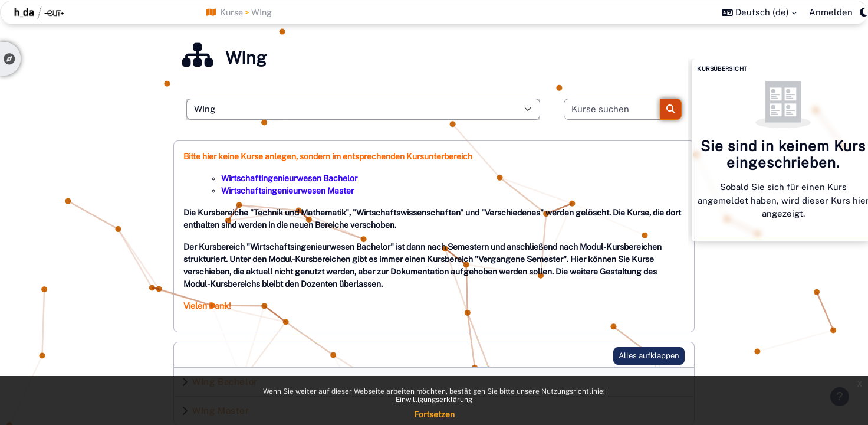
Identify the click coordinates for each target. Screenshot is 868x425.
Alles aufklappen (649, 356)
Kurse (231, 12)
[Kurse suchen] (612, 109)
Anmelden (831, 12)
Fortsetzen (434, 414)
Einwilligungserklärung (434, 400)
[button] (759, 12)
